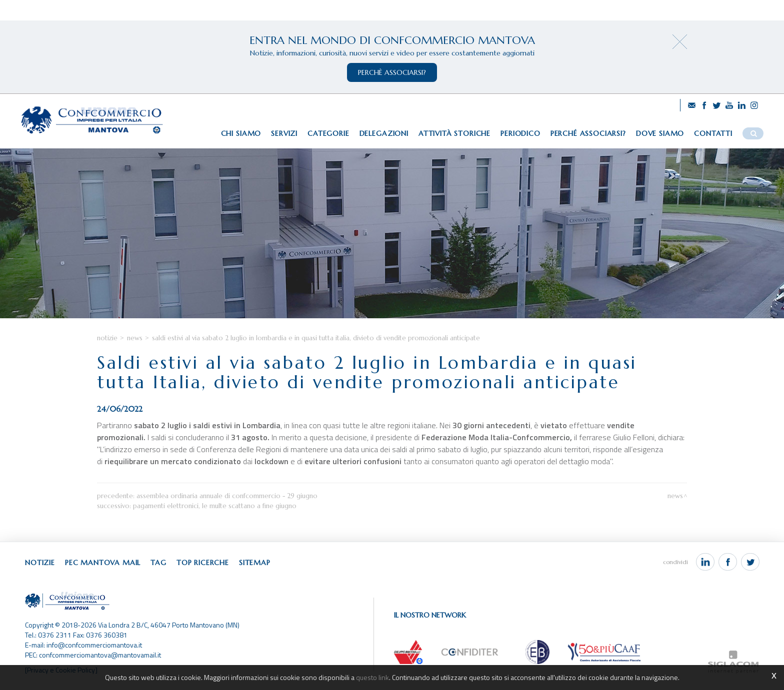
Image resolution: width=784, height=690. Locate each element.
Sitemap (255, 563)
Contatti (713, 133)
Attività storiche (454, 133)
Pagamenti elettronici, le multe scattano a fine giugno (215, 506)
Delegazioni (384, 133)
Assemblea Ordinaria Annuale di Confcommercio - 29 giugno (227, 496)
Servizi (284, 133)
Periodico (520, 133)
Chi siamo (241, 133)
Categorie (328, 133)
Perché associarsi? (588, 133)
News (135, 338)
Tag (158, 563)
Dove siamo (660, 133)
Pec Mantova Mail (103, 563)
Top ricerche (203, 563)
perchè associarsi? (392, 72)
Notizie (107, 338)
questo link (372, 677)
